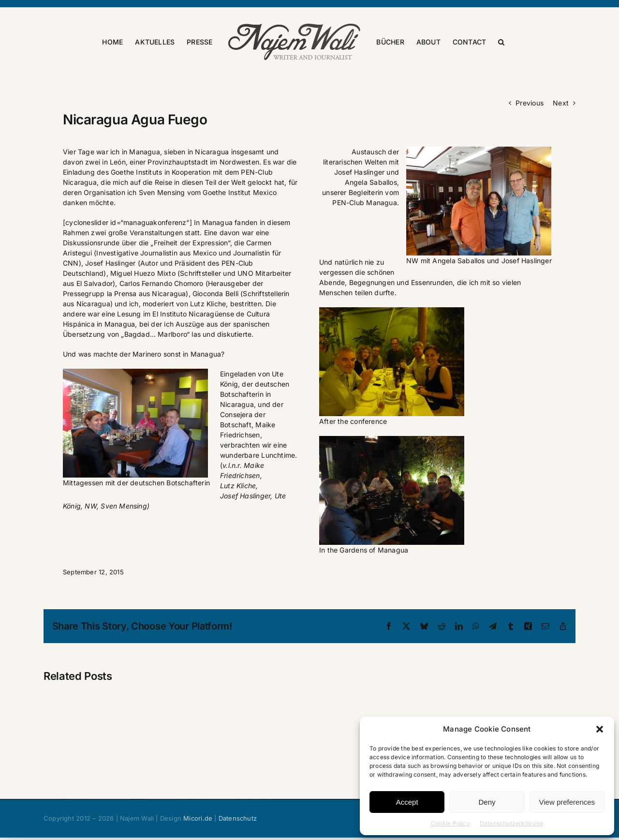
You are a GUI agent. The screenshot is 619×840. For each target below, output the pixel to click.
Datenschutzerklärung (511, 823)
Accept (407, 802)
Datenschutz (238, 818)
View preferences (567, 802)
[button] (600, 729)
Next (561, 103)
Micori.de (198, 818)
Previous (530, 103)
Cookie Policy (450, 823)
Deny (487, 802)
